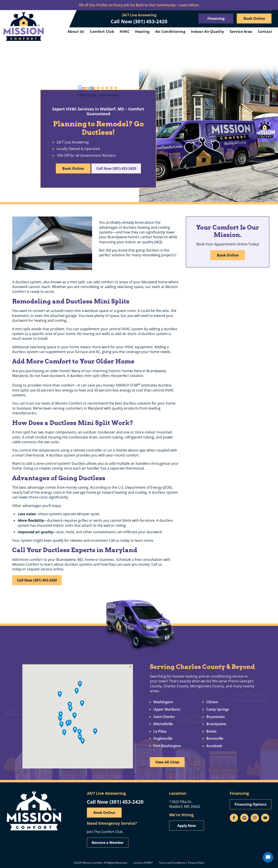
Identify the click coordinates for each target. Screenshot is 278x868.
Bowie (211, 731)
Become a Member (108, 843)
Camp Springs (218, 710)
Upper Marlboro (167, 710)
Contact (265, 32)
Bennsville (215, 739)
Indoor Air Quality (208, 32)
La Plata (160, 731)
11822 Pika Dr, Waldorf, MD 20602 (185, 804)
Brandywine (216, 724)
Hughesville (163, 739)
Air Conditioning (170, 32)
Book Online (254, 18)
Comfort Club (102, 32)
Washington (163, 702)
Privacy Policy (196, 863)
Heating (142, 32)
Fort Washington (167, 746)
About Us (76, 32)
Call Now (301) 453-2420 (139, 21)
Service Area (241, 32)
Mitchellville (163, 724)
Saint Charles (164, 717)
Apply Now (187, 826)
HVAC (125, 32)
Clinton (212, 702)
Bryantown (216, 717)
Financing (216, 18)
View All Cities (167, 762)
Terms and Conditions (172, 863)
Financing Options (251, 804)
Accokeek (214, 746)
